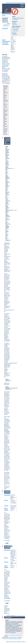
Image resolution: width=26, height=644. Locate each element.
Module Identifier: (6, 41)
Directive (8, 493)
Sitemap (23, 3)
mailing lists (13, 632)
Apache (4, 14)
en (9, 25)
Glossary (19, 3)
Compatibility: (6, 44)
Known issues (15, 29)
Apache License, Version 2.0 (16, 639)
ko (7, 26)
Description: (5, 28)
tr (10, 26)
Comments (15, 34)
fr (3, 26)
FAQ (16, 3)
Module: (6, 510)
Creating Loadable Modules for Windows (8, 141)
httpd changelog (16, 28)
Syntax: (6, 500)
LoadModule (15, 24)
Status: (4, 40)
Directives (12, 3)
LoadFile (14, 23)
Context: (6, 506)
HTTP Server (9, 14)
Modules (8, 3)
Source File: (5, 43)
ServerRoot (7, 538)
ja (5, 26)
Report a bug (15, 31)
